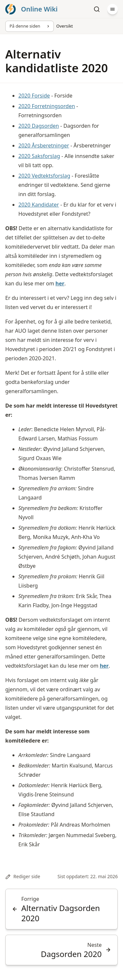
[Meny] (113, 9)
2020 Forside (34, 96)
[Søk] (97, 9)
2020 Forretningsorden (47, 106)
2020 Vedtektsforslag (44, 176)
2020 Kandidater (39, 205)
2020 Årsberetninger (44, 145)
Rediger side (23, 876)
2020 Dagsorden (39, 126)
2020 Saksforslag (39, 156)
